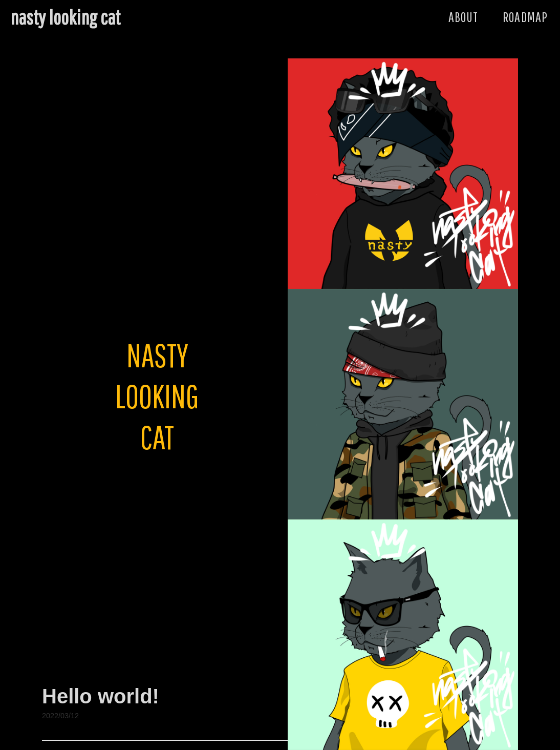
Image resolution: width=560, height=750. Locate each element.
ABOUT (464, 17)
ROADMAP (525, 17)
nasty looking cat (65, 17)
